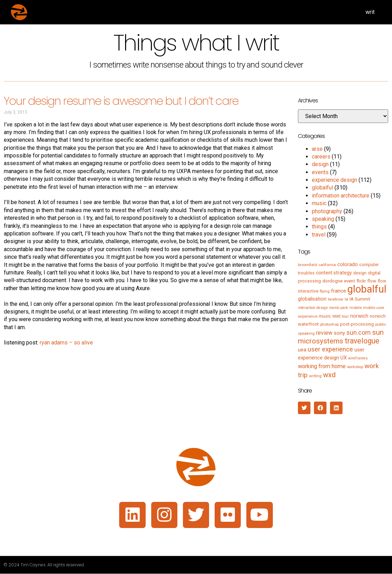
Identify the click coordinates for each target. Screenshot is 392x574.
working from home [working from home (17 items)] (322, 366)
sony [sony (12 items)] (339, 333)
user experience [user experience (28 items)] (330, 349)
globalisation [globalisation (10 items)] (312, 299)
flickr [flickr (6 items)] (361, 281)
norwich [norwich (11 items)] (359, 316)
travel (319, 235)
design (320, 164)
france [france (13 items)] (339, 291)
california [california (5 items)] (327, 265)
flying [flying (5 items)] (325, 291)
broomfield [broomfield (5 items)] (308, 265)
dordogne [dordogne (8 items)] (332, 281)
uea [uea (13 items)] (302, 350)
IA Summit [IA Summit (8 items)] (360, 299)
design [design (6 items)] (360, 273)
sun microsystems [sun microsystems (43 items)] (341, 337)
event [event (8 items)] (349, 281)
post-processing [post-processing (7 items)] (357, 324)
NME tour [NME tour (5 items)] (341, 316)
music (319, 203)
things (319, 227)
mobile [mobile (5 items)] (356, 308)
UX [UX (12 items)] (344, 358)
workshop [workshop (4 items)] (355, 367)
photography (327, 211)
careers (321, 157)
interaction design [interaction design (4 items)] (313, 308)
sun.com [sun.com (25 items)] (359, 332)
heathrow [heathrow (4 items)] (336, 299)
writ (370, 12)
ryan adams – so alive (66, 343)
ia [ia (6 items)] (346, 299)
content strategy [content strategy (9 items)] (334, 273)
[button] (304, 408)
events (320, 172)
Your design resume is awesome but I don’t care (121, 101)
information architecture (341, 196)
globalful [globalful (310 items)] (367, 289)
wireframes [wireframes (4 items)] (358, 358)
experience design (335, 180)
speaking (323, 219)
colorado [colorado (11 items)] (348, 264)
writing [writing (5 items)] (315, 376)
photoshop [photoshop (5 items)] (329, 324)
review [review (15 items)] (324, 333)
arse (317, 149)
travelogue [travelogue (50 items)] (362, 341)
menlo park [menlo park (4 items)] (339, 308)
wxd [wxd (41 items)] (329, 375)
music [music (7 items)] (325, 316)
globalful (322, 188)
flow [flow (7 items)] (372, 281)
